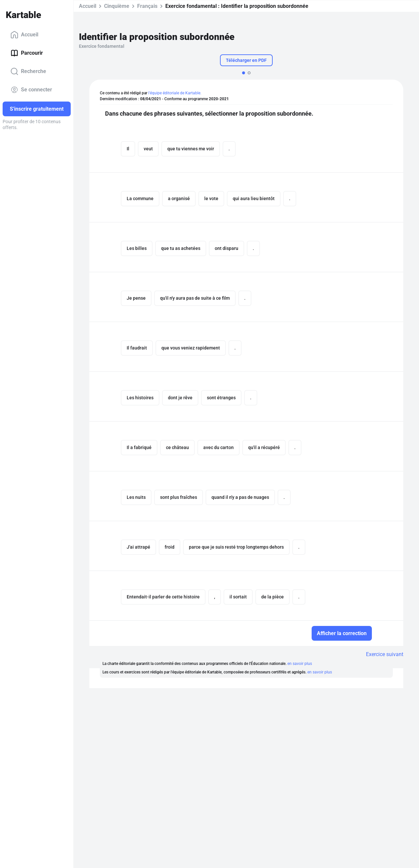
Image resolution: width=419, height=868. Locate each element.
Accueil (24, 35)
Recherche (28, 71)
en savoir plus (300, 664)
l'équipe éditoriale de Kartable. (175, 93)
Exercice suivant (385, 654)
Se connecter (31, 90)
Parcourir (27, 53)
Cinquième (117, 6)
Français (147, 6)
